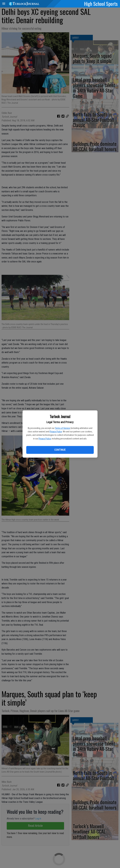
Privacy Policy (56, 432)
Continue (60, 450)
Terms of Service (62, 428)
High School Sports (101, 4)
